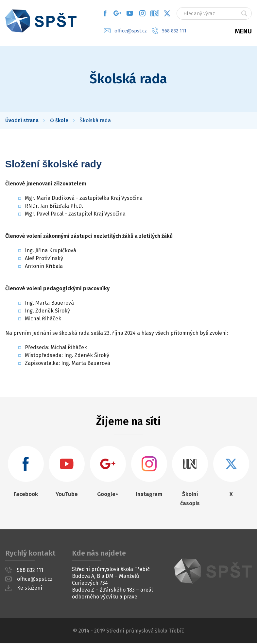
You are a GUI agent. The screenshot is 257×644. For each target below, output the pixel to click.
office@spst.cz (131, 30)
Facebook (105, 13)
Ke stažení (30, 588)
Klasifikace (250, 117)
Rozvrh (250, 78)
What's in (155, 13)
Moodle (250, 143)
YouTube (130, 13)
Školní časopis (190, 499)
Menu (243, 30)
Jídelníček (250, 130)
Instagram (142, 13)
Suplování (250, 91)
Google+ (117, 13)
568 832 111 (174, 30)
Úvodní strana (22, 121)
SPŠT (213, 572)
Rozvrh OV (250, 104)
